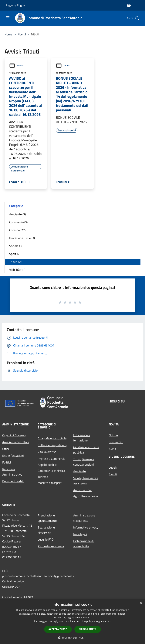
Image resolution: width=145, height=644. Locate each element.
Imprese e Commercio (52, 459)
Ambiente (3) (17, 214)
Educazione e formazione (82, 438)
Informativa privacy (86, 527)
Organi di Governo (14, 435)
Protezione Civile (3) (22, 238)
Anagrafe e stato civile (52, 438)
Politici (7, 462)
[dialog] (72, 621)
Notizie (113, 435)
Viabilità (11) (17, 270)
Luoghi (113, 467)
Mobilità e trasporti (50, 483)
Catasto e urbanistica (51, 471)
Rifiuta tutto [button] (88, 629)
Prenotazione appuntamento (47, 518)
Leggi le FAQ (46, 539)
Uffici (6, 449)
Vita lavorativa (47, 452)
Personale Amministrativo (12, 472)
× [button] (141, 603)
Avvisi (16, 65)
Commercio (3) (18, 222)
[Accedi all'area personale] (129, 6)
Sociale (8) (16, 246)
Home (8, 34)
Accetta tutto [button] (58, 629)
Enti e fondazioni (13, 456)
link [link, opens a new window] (109, 621)
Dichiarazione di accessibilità (83, 544)
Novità (22, 34)
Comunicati (116, 442)
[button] (72, 638)
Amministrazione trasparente (84, 518)
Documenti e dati (13, 481)
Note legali (80, 534)
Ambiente (79, 471)
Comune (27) (17, 230)
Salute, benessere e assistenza (86, 481)
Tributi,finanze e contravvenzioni (84, 462)
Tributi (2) (15, 262)
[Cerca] (137, 18)
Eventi (113, 474)
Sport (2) (15, 254)
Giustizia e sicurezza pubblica (86, 450)
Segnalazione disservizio (46, 530)
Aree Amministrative (16, 442)
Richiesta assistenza (51, 546)
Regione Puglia (15, 5)
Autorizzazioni (82, 490)
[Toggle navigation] (8, 18)
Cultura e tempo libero (52, 445)
